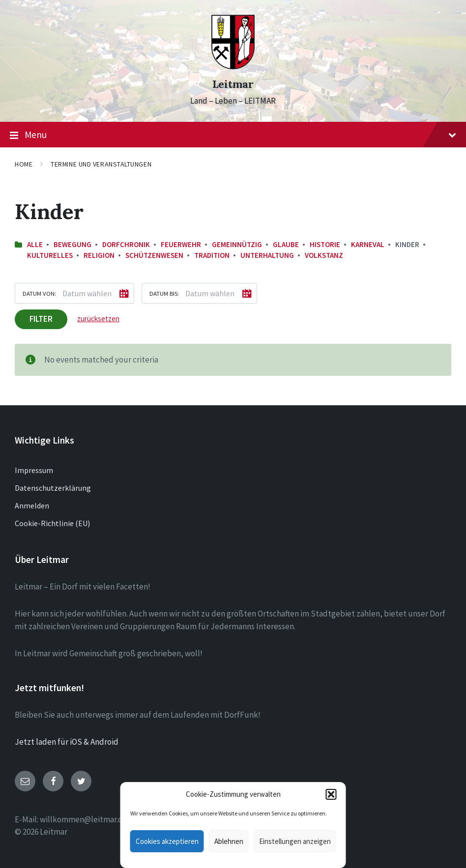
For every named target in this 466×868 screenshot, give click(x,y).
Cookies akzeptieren (167, 841)
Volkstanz (324, 255)
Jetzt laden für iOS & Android (67, 742)
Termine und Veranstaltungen (101, 164)
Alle (35, 244)
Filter (41, 319)
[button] (331, 794)
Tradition (212, 255)
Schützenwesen (154, 255)
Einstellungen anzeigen (295, 841)
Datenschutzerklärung (53, 488)
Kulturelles (50, 255)
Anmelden (32, 505)
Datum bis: (164, 293)
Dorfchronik (126, 244)
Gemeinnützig (237, 244)
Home (24, 164)
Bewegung (73, 244)
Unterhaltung (267, 255)
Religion (99, 255)
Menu (233, 135)
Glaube (286, 244)
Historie (325, 244)
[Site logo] (233, 66)
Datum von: (39, 293)
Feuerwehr (181, 244)
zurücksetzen (98, 319)
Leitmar (233, 84)
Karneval (368, 244)
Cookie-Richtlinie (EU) (52, 523)
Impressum (34, 470)
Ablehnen (229, 841)
